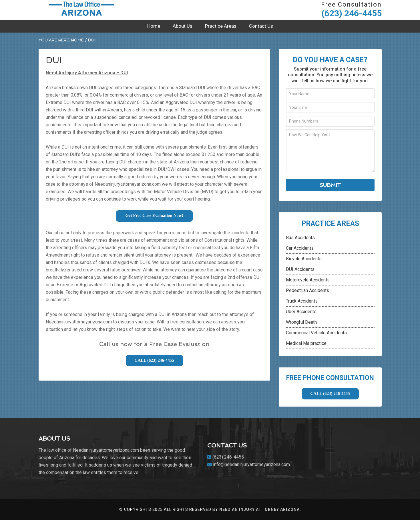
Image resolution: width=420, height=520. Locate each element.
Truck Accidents (302, 301)
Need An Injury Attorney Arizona (81, 10)
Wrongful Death (301, 322)
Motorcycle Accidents (308, 280)
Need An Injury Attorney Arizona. (260, 509)
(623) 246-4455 (352, 13)
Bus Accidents (300, 238)
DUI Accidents (300, 269)
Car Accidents (300, 248)
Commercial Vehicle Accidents (316, 333)
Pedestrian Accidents (307, 290)
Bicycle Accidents (304, 259)
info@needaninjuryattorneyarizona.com (251, 464)
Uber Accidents (301, 312)
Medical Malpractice (306, 343)
